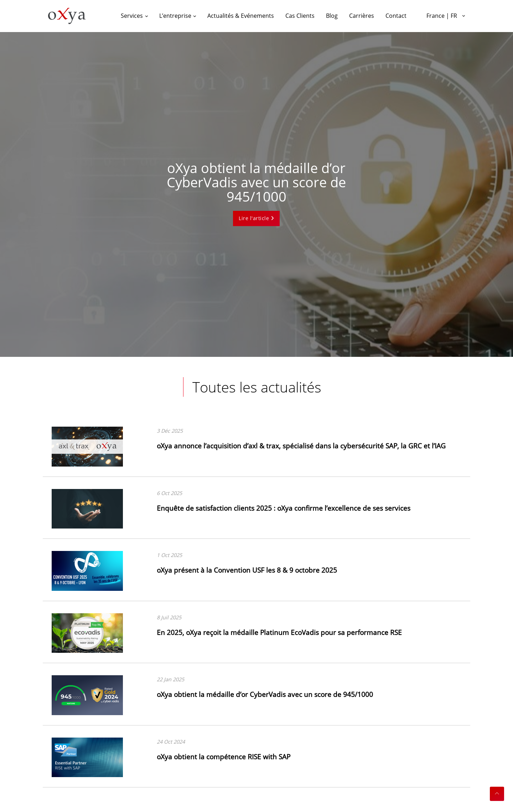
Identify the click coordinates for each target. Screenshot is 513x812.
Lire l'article (256, 218)
